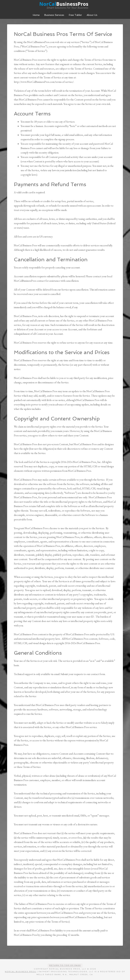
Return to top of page (65, 965)
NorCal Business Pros (65, 5)
